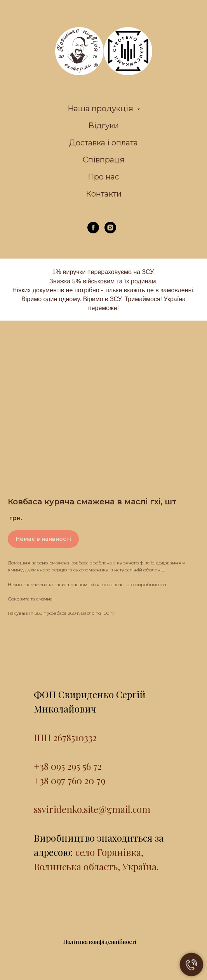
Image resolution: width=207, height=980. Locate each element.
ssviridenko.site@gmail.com (92, 809)
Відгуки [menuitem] (103, 126)
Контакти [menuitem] (104, 194)
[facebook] (93, 231)
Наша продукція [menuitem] (101, 109)
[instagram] (110, 231)
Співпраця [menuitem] (104, 160)
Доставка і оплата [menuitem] (103, 143)
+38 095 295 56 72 (68, 766)
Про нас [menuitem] (103, 177)
